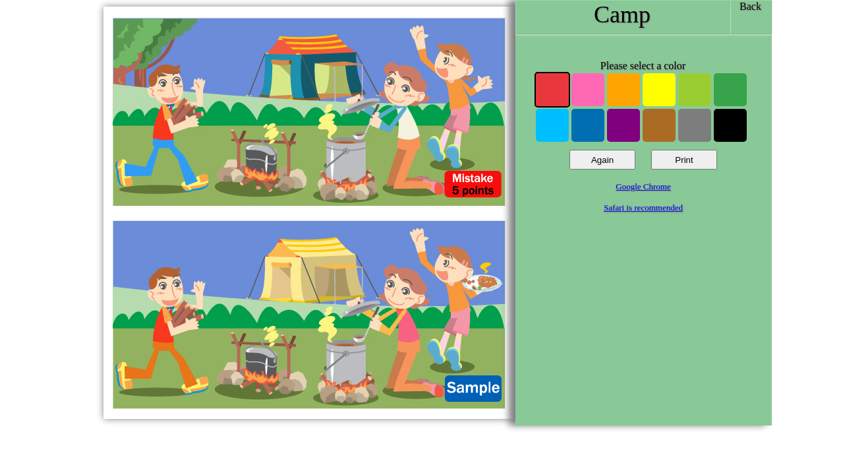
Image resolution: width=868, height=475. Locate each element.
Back (750, 6)
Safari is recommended (643, 207)
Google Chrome (643, 186)
